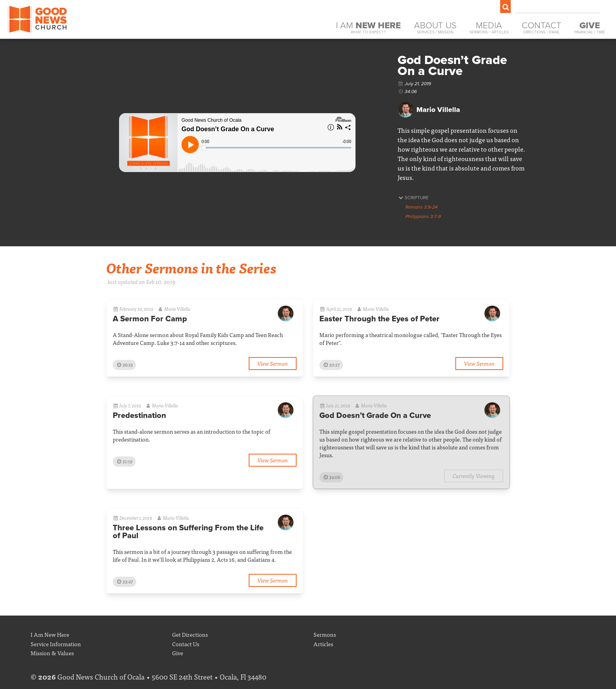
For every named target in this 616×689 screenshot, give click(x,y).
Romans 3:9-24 (422, 207)
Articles (323, 644)
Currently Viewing (474, 476)
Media (489, 28)
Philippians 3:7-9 (423, 216)
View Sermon (273, 363)
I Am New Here (50, 634)
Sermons (325, 634)
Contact (542, 28)
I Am (368, 28)
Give (178, 653)
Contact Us (186, 644)
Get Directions (190, 634)
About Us (435, 28)
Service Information (56, 644)
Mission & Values (52, 653)
